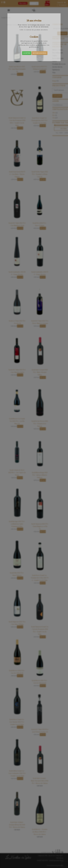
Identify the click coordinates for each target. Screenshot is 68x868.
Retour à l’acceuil (39, 53)
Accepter (27, 53)
